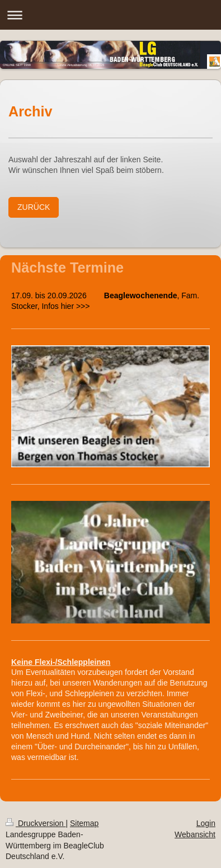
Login (206, 823)
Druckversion (36, 823)
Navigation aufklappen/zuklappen (110, 15)
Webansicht (195, 834)
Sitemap (84, 823)
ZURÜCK (34, 207)
